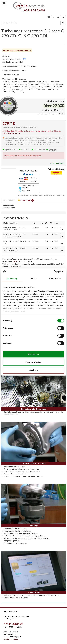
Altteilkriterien (47, 140)
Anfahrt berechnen (11, 639)
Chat (15, 261)
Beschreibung (8, 200)
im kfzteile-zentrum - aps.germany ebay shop (51, 114)
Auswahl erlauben (33, 362)
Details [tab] (34, 279)
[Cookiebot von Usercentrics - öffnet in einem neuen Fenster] (54, 272)
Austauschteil (23, 138)
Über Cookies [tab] (55, 279)
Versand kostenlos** (31, 127)
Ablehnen (33, 370)
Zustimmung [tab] (12, 279)
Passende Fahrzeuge (14, 50)
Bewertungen (26, 200)
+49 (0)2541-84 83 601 (11, 133)
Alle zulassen (33, 354)
